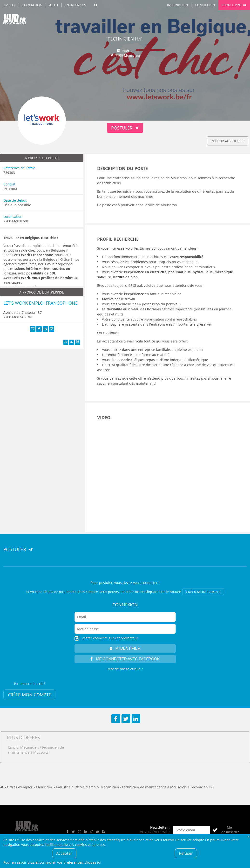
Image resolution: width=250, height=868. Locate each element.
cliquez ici (93, 862)
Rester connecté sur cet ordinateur (110, 638)
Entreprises (75, 5)
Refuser (186, 853)
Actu (54, 5)
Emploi (10, 5)
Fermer (248, 837)
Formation (32, 5)
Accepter (64, 853)
